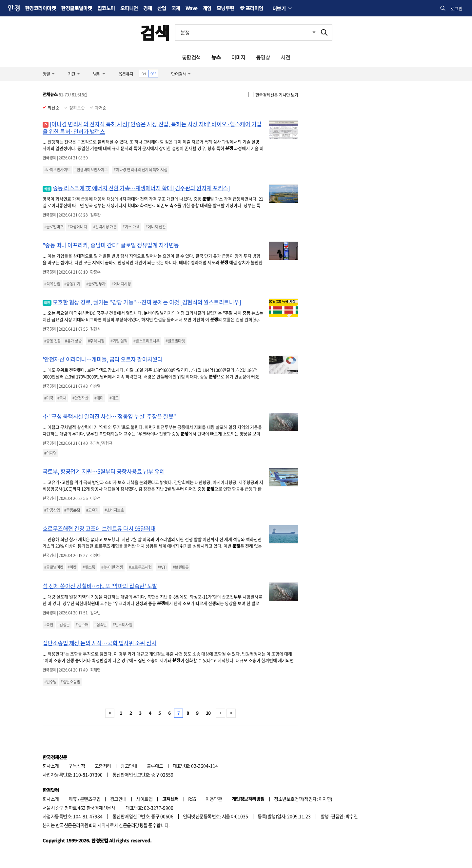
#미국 (49, 398)
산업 (162, 8)
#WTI (162, 567)
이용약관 (214, 799)
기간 (72, 74)
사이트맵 (144, 799)
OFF (153, 74)
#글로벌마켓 (54, 227)
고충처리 (103, 766)
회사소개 (51, 766)
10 (208, 713)
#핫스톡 (89, 567)
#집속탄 (101, 625)
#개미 (99, 398)
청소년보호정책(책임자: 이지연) (303, 799)
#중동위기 (72, 284)
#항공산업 (52, 510)
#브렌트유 (181, 567)
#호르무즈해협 (140, 567)
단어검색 (179, 74)
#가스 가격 (131, 227)
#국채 (62, 398)
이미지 (238, 57)
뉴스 (216, 57)
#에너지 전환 (156, 227)
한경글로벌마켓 (76, 8)
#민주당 (50, 682)
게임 (207, 8)
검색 (155, 32)
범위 (97, 74)
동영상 (263, 57)
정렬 (46, 74)
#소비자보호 (114, 510)
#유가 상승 (73, 341)
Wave (191, 8)
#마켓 (72, 567)
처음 (110, 713)
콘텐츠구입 (90, 799)
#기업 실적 (119, 341)
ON (144, 74)
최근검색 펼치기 (309, 32)
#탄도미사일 (122, 625)
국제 (176, 8)
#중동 (72, 510)
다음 (221, 713)
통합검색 (191, 57)
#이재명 (50, 453)
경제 (148, 8)
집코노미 (106, 8)
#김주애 (82, 625)
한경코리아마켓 (40, 8)
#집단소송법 (70, 682)
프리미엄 (254, 8)
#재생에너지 (77, 227)
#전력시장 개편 (105, 227)
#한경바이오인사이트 (91, 170)
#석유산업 (52, 284)
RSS (192, 799)
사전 (285, 57)
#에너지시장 (121, 284)
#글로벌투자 (96, 284)
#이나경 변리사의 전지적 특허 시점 (140, 170)
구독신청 (77, 766)
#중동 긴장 (53, 341)
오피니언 (129, 8)
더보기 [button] (279, 8)
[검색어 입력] (246, 32)
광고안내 (129, 766)
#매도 (114, 398)
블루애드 (155, 766)
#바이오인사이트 (57, 170)
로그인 (457, 8)
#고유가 (92, 510)
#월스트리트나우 (147, 341)
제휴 (73, 799)
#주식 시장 (96, 341)
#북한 (49, 625)
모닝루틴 (226, 8)
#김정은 (64, 625)
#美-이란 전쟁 (112, 567)
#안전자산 (80, 398)
